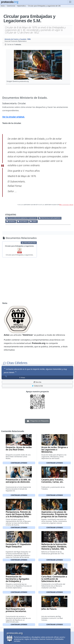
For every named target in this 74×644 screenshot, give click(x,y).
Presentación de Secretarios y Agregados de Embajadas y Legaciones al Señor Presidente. (17, 581)
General (12, 221)
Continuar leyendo (19, 463)
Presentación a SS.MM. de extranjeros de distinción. (18, 481)
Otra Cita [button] (37, 382)
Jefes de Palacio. (49, 609)
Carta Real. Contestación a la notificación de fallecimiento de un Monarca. (54, 580)
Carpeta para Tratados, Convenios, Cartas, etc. (52, 481)
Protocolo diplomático (51, 218)
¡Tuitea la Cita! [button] (37, 386)
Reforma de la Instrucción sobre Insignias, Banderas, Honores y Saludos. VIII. (54, 547)
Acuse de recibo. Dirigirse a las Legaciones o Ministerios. (55, 450)
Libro (34, 221)
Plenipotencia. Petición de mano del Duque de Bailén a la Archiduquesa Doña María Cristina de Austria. (18, 515)
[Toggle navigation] (70, 2)
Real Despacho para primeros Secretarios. (16, 610)
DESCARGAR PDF (29, 243)
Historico (24, 221)
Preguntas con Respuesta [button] (37, 421)
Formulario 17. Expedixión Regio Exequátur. (18, 545)
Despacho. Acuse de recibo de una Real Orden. (19, 448)
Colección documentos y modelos (22, 218)
